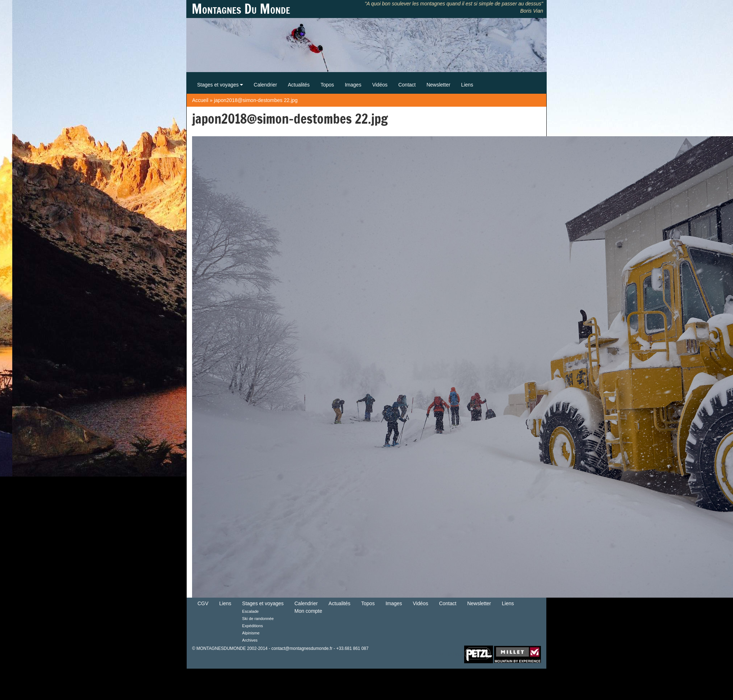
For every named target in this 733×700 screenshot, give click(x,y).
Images (353, 85)
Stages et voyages (220, 85)
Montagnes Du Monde (241, 9)
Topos (327, 85)
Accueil (200, 100)
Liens (467, 85)
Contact (407, 85)
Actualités (299, 85)
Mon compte (308, 611)
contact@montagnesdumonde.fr (302, 648)
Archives (250, 640)
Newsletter (438, 85)
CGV (203, 603)
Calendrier (265, 85)
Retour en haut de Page (440, 654)
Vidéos (380, 85)
